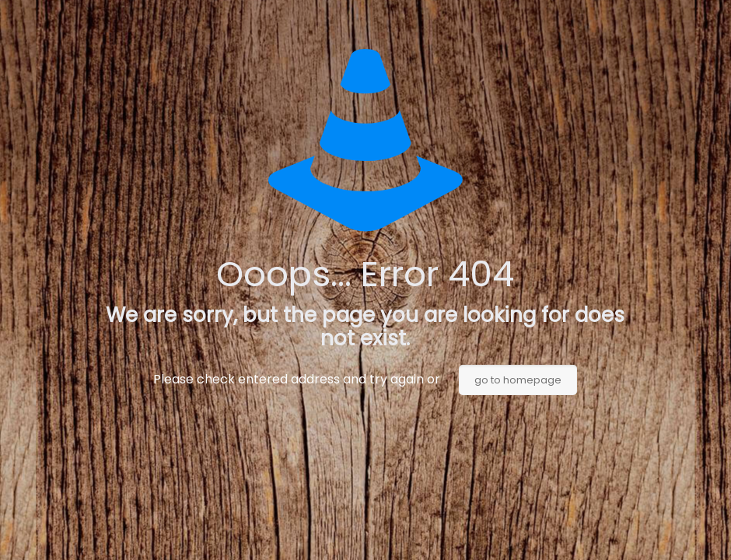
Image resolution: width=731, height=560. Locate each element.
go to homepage (518, 380)
